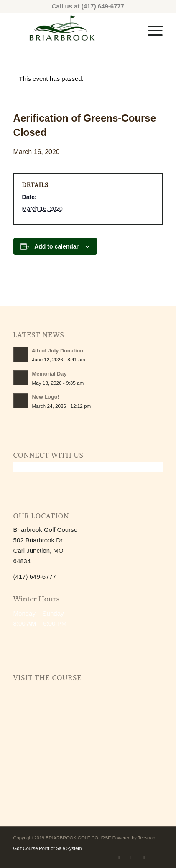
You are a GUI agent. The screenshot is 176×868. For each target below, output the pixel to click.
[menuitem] (151, 30)
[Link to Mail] (144, 858)
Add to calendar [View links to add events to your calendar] (56, 246)
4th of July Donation (58, 351)
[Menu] (151, 30)
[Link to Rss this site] (156, 858)
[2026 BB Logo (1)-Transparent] (73, 30)
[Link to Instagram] (131, 858)
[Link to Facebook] (119, 858)
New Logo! (46, 397)
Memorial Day (50, 374)
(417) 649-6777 (103, 6)
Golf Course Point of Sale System (48, 848)
